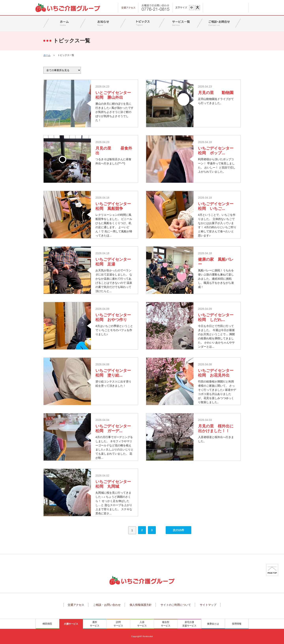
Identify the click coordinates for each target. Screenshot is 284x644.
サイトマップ (208, 605)
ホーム (47, 55)
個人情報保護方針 (141, 605)
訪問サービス (118, 624)
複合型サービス (166, 624)
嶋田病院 (47, 624)
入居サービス (142, 624)
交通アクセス (128, 8)
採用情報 (237, 624)
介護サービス (71, 624)
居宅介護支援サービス (189, 624)
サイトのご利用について (176, 605)
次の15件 (178, 530)
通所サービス (95, 624)
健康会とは (213, 624)
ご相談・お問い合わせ (107, 605)
